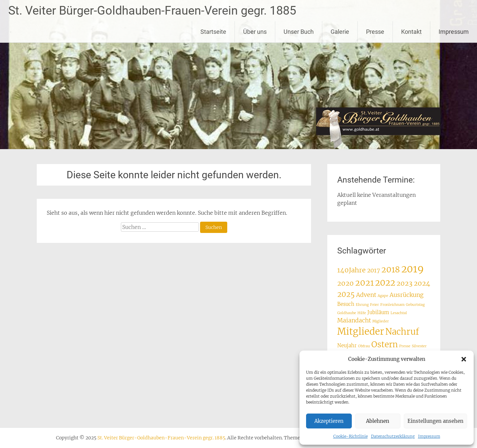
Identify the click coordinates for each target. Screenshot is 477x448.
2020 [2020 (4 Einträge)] (345, 283)
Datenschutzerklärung (393, 436)
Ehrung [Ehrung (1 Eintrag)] (362, 305)
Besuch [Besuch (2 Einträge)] (346, 304)
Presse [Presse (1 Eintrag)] (405, 346)
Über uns (255, 32)
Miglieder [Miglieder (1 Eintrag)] (381, 321)
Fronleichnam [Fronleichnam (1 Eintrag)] (392, 305)
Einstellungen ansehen (435, 421)
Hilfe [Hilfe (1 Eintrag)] (362, 313)
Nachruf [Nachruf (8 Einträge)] (402, 332)
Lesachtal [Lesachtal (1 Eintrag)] (399, 313)
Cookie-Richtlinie (350, 436)
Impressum (429, 436)
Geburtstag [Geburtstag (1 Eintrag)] (415, 305)
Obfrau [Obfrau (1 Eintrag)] (364, 346)
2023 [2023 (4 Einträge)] (404, 283)
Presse (375, 32)
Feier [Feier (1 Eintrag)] (374, 305)
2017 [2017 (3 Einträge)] (373, 270)
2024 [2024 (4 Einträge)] (422, 283)
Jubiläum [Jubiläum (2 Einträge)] (378, 312)
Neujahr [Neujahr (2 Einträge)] (347, 345)
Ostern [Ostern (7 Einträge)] (385, 344)
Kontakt (411, 32)
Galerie (340, 32)
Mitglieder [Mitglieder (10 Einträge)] (361, 332)
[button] (464, 359)
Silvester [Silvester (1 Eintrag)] (419, 346)
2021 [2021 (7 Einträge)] (364, 283)
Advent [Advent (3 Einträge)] (366, 295)
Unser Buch (299, 32)
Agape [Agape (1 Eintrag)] (383, 296)
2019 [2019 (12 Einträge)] (412, 269)
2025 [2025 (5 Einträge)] (346, 294)
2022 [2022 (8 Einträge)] (385, 283)
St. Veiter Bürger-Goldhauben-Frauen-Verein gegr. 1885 (152, 11)
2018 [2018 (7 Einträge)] (391, 270)
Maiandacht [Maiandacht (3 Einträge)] (354, 320)
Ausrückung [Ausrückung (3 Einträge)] (407, 295)
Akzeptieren (329, 421)
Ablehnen (378, 421)
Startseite (213, 32)
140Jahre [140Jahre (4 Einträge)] (351, 270)
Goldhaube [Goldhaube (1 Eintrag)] (347, 313)
